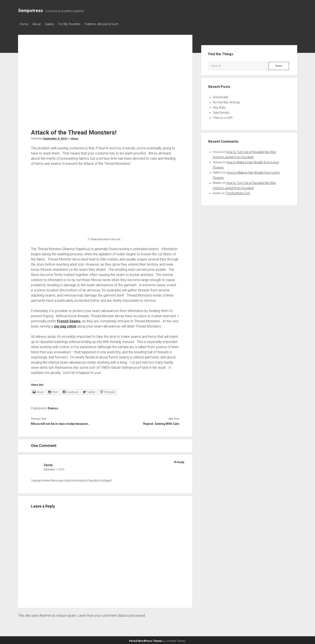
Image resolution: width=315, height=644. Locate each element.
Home (24, 24)
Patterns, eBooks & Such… (111, 24)
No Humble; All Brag (226, 101)
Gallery (54, 24)
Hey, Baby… (220, 106)
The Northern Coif (238, 192)
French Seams (69, 320)
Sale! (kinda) (221, 111)
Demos (53, 407)
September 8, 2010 (55, 137)
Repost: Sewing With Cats (161, 422)
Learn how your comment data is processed (111, 614)
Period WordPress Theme (145, 640)
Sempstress (30, 11)
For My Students (76, 24)
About (39, 24)
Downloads (221, 96)
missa (74, 137)
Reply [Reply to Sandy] (181, 461)
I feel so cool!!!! (223, 116)
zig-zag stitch (65, 325)
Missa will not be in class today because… (60, 422)
